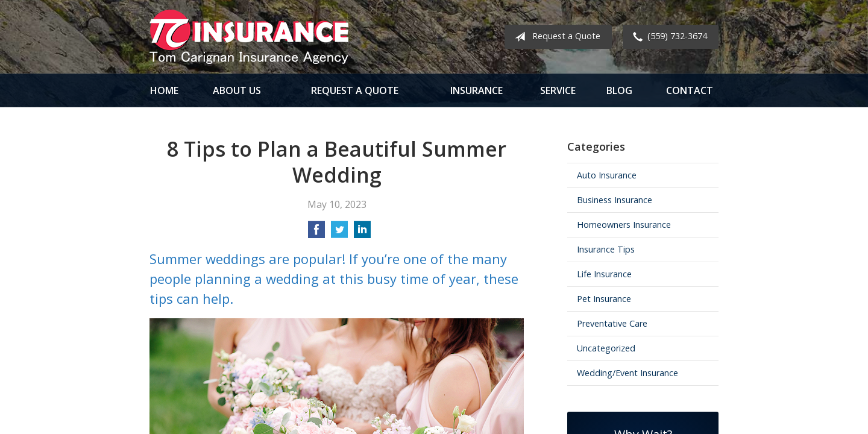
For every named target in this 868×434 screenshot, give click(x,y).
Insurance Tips (606, 249)
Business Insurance (615, 200)
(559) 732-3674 (668, 37)
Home (164, 90)
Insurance (476, 90)
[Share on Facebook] (316, 233)
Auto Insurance (607, 175)
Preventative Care (612, 323)
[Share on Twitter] (339, 233)
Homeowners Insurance (624, 225)
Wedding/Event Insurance (627, 373)
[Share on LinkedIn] (362, 233)
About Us (237, 90)
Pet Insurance (604, 299)
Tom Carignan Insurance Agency (249, 37)
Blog (619, 90)
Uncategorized (606, 348)
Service (558, 90)
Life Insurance (604, 274)
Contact (690, 90)
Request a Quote (555, 37)
